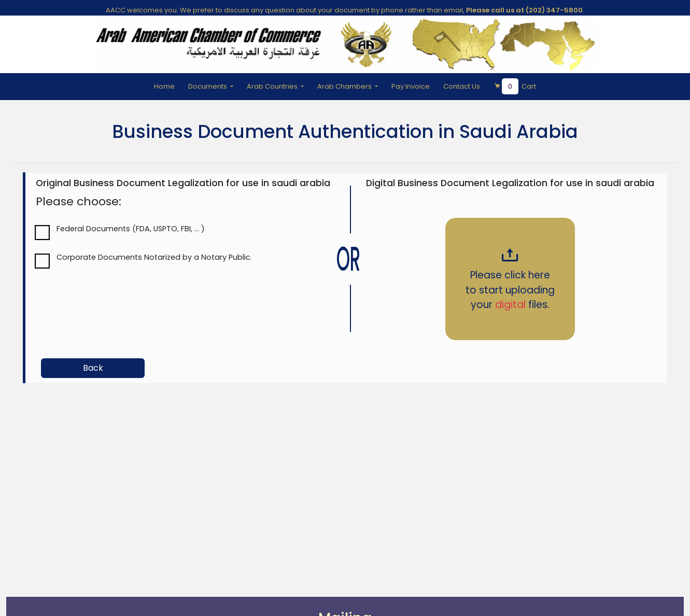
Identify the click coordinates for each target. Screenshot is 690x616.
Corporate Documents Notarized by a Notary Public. (154, 257)
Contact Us (462, 86)
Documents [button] (208, 86)
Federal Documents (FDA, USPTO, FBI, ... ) (131, 229)
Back (93, 368)
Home (164, 86)
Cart (515, 86)
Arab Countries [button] (273, 86)
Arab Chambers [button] (345, 86)
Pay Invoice (411, 86)
